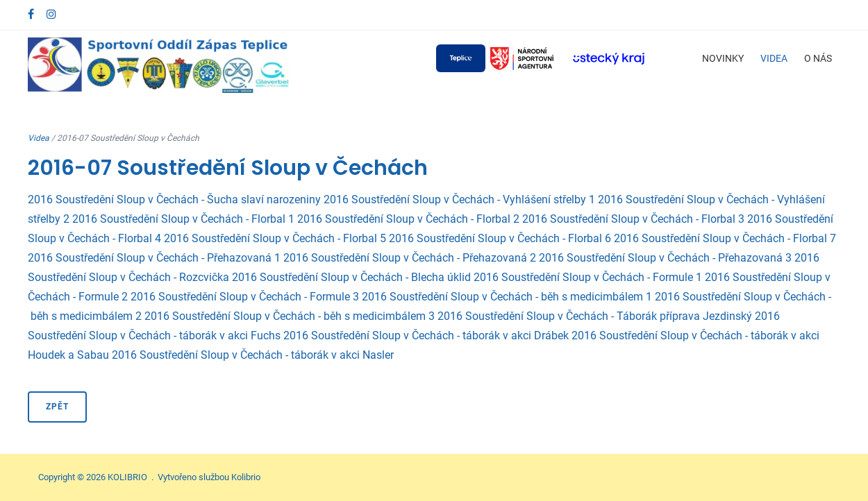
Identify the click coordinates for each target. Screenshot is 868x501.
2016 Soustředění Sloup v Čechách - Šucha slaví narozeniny (174, 199)
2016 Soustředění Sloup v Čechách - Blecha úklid (351, 277)
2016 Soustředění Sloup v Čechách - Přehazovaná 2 (410, 258)
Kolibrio (246, 477)
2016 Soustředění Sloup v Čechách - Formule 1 (588, 277)
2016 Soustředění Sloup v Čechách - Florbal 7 (725, 238)
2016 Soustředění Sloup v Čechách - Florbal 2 (408, 219)
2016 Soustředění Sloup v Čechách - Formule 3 (245, 297)
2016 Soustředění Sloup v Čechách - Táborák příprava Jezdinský (595, 316)
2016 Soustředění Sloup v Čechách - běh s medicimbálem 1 (507, 297)
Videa (774, 58)
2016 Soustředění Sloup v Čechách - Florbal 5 (275, 238)
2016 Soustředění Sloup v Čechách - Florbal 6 (500, 238)
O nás (818, 58)
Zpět (57, 407)
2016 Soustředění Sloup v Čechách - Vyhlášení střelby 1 (459, 199)
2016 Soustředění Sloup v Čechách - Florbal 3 (633, 219)
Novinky (723, 58)
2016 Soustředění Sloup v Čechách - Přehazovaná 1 (154, 258)
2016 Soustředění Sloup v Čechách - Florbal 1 (183, 219)
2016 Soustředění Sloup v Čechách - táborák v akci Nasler (253, 355)
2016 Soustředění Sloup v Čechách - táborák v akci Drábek (426, 336)
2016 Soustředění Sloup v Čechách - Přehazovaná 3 (665, 258)
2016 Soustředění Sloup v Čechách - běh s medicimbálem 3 (290, 316)
